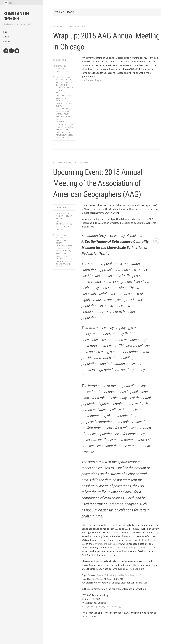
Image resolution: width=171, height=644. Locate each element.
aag (58, 77)
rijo (62, 135)
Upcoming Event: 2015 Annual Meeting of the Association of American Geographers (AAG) (100, 188)
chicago (69, 95)
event (59, 106)
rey (58, 135)
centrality (61, 251)
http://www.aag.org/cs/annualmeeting (102, 617)
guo (64, 114)
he (68, 114)
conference (62, 101)
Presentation (62, 71)
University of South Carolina (108, 555)
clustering (61, 98)
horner (69, 116)
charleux (60, 93)
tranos (69, 135)
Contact (7, 42)
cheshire (60, 95)
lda (68, 122)
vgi (58, 138)
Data (58, 224)
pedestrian (61, 264)
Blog (5, 32)
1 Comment (61, 60)
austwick (60, 82)
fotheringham (63, 109)
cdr (63, 90)
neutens (60, 130)
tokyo (59, 275)
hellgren (60, 116)
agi (62, 77)
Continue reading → (92, 80)
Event (59, 66)
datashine (69, 103)
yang (62, 138)
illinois (60, 259)
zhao (68, 138)
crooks (60, 103)
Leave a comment (64, 218)
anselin (68, 80)
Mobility (60, 69)
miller (70, 124)
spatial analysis (64, 270)
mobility (60, 127)
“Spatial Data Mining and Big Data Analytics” (130, 559)
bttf (58, 90)
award (69, 82)
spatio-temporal (64, 272)
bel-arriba (69, 88)
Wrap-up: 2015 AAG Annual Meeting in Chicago (105, 41)
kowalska (61, 122)
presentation (62, 267)
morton (69, 127)
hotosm (60, 119)
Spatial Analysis (64, 235)
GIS (64, 66)
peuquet (66, 132)
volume (60, 278)
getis (59, 111)
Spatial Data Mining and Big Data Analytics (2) (121, 586)
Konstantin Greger (16, 16)
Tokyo (59, 238)
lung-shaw (61, 124)
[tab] (6, 3)
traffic (67, 275)
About (6, 37)
